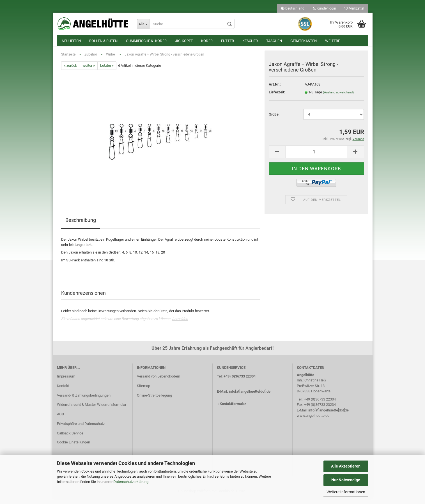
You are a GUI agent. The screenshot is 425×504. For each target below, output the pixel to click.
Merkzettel (354, 8)
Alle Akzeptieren (346, 466)
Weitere (333, 41)
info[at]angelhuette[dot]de (250, 397)
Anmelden (180, 324)
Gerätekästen (304, 41)
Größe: (274, 120)
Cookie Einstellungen (73, 448)
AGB (60, 420)
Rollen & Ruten (103, 41)
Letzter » (107, 71)
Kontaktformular (233, 409)
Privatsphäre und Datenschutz (81, 429)
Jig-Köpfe (184, 41)
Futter (228, 41)
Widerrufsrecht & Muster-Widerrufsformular (92, 410)
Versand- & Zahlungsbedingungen (84, 401)
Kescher (250, 41)
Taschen (274, 41)
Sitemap (143, 391)
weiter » (89, 71)
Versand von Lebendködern (158, 382)
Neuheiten (71, 41)
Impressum (66, 382)
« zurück (71, 71)
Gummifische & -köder (146, 41)
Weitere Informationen (346, 492)
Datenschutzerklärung (131, 482)
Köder (207, 41)
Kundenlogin (324, 8)
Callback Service (70, 439)
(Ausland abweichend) (338, 98)
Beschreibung (81, 226)
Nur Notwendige (346, 480)
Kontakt (63, 391)
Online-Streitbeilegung (154, 401)
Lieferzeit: (277, 98)
